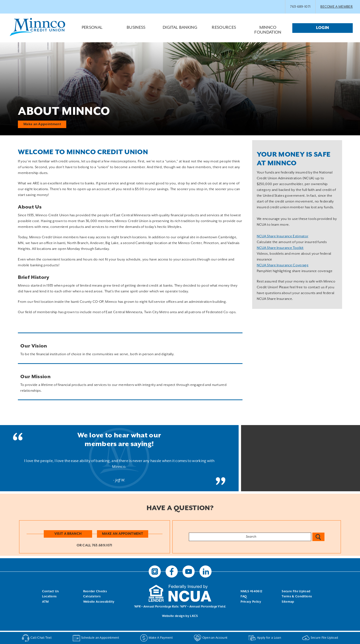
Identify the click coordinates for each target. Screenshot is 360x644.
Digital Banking (180, 31)
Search (318, 537)
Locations (49, 597)
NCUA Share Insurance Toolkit (280, 248)
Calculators (92, 597)
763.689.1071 (102, 545)
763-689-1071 (300, 7)
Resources (224, 31)
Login (323, 28)
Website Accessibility (99, 602)
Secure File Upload (296, 591)
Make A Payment (156, 638)
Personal (92, 31)
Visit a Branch (68, 534)
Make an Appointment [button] (42, 124)
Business (136, 31)
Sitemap (288, 602)
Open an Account (211, 638)
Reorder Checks (95, 591)
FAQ (244, 597)
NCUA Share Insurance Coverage (283, 265)
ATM (45, 602)
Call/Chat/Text (37, 638)
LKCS (194, 616)
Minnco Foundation (268, 30)
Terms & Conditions (297, 597)
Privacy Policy (251, 602)
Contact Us (51, 591)
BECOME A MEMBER (337, 7)
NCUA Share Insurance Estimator (283, 236)
